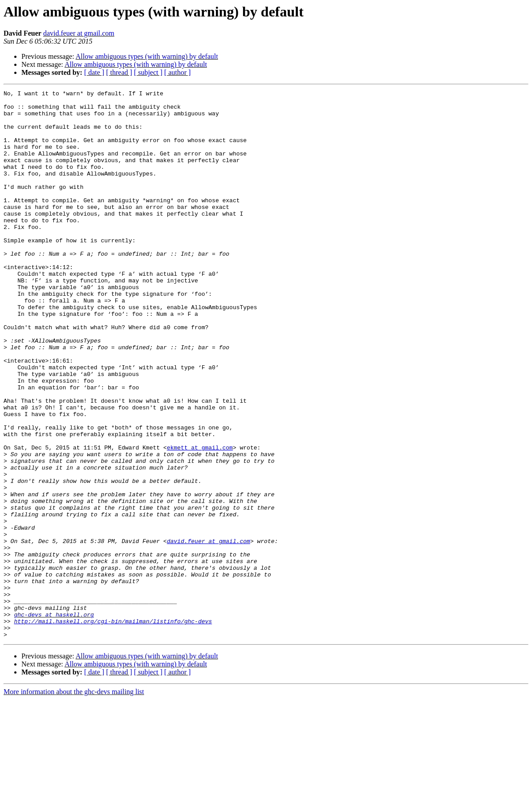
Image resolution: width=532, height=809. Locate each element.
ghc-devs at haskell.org (54, 720)
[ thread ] (119, 72)
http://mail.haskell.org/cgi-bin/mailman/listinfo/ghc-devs (113, 728)
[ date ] (94, 72)
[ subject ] (148, 72)
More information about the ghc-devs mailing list (74, 801)
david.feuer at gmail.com (79, 33)
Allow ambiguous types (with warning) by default (147, 56)
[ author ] (178, 72)
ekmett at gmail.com (200, 519)
